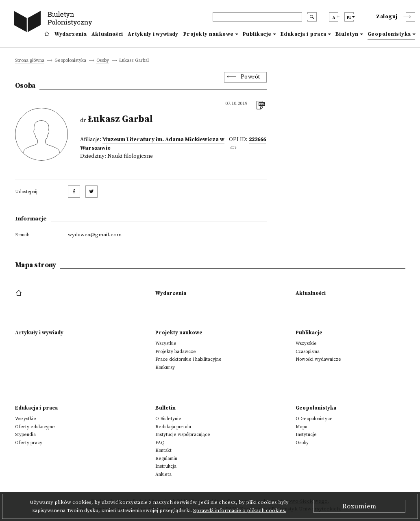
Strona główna (30, 61)
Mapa (301, 427)
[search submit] (312, 17)
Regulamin (166, 459)
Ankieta (163, 474)
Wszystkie (166, 343)
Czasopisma (308, 352)
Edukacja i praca (304, 34)
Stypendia (25, 435)
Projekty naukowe (209, 34)
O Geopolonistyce (314, 419)
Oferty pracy (29, 443)
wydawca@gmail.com (95, 235)
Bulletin (165, 408)
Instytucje (306, 435)
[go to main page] (54, 23)
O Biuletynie (168, 419)
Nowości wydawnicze (318, 359)
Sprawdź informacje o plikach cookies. (240, 510)
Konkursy (165, 367)
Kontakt (163, 450)
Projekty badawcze (176, 352)
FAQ (160, 443)
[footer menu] (20, 293)
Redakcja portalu (173, 427)
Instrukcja (166, 466)
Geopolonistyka (389, 34)
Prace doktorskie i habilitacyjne (188, 359)
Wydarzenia (71, 34)
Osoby (103, 61)
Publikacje (257, 34)
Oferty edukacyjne (35, 427)
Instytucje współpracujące (183, 435)
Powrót (250, 77)
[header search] (257, 17)
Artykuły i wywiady (153, 34)
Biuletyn (347, 34)
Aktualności (107, 34)
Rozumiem (359, 506)
